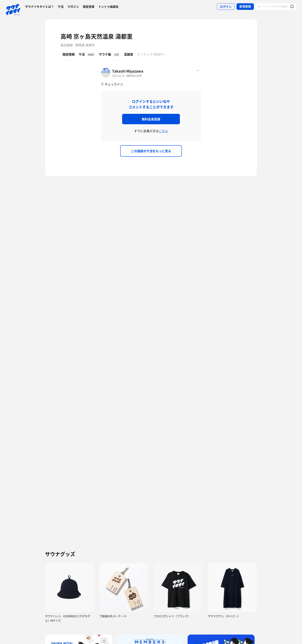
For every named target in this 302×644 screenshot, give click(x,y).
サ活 (61, 7)
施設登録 (89, 7)
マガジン (73, 7)
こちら (163, 131)
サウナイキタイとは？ (39, 7)
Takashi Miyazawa (128, 71)
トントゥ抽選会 (108, 7)
